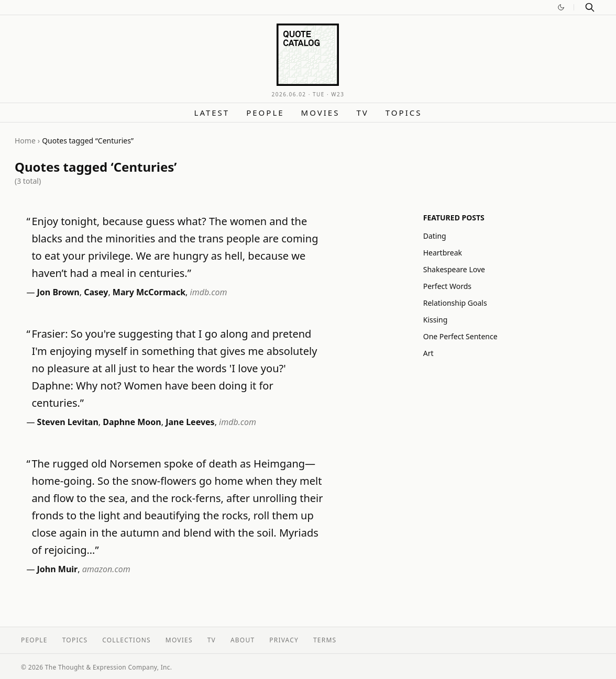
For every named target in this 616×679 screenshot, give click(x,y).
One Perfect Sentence (460, 336)
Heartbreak (443, 253)
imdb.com (209, 292)
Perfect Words (447, 286)
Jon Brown (58, 292)
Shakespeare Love (454, 269)
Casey (96, 292)
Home (25, 141)
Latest (212, 113)
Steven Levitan (68, 422)
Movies (321, 113)
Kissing (436, 320)
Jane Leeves (190, 422)
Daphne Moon (132, 422)
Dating (435, 236)
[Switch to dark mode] (561, 7)
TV (362, 113)
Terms (325, 640)
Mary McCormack (149, 292)
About (243, 640)
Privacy (284, 640)
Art (428, 353)
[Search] (590, 7)
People (265, 113)
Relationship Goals (455, 303)
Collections (126, 640)
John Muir (58, 569)
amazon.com (106, 569)
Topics (404, 113)
